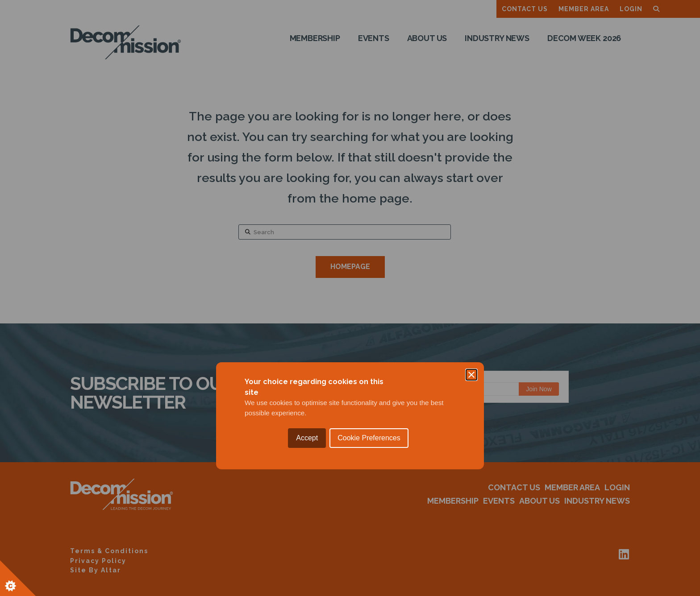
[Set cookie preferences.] (18, 578)
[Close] (471, 257)
